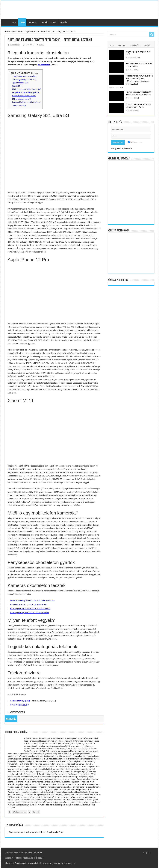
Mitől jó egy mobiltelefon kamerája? (27, 89)
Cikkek (22, 22)
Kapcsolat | (10, 858)
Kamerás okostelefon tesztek (24, 96)
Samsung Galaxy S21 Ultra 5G (24, 80)
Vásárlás (63, 22)
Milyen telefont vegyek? (22, 99)
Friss (112, 45)
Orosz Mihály (15, 45)
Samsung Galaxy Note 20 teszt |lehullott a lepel (30, 609)
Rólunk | (19, 858)
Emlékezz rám (135, 142)
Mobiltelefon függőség (20, 701)
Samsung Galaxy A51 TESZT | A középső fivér (30, 613)
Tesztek (44, 22)
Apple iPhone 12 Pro (20, 83)
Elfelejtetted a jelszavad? (121, 148)
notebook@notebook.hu (30, 853)
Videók (53, 22)
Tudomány (33, 22)
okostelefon (44, 65)
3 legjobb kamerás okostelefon (25, 76)
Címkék (147, 45)
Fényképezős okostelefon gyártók (26, 92)
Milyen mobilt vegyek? (19, 705)
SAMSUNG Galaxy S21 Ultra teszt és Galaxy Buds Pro (32, 600)
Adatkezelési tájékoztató (33, 858)
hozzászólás (135, 45)
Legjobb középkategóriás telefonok (26, 102)
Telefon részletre (19, 106)
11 (9, 469)
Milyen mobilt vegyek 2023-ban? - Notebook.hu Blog (40, 832)
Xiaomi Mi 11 (17, 86)
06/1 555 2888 (11, 853)
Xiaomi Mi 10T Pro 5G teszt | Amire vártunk (28, 604)
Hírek (14, 22)
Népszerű (122, 45)
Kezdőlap (6, 22)
